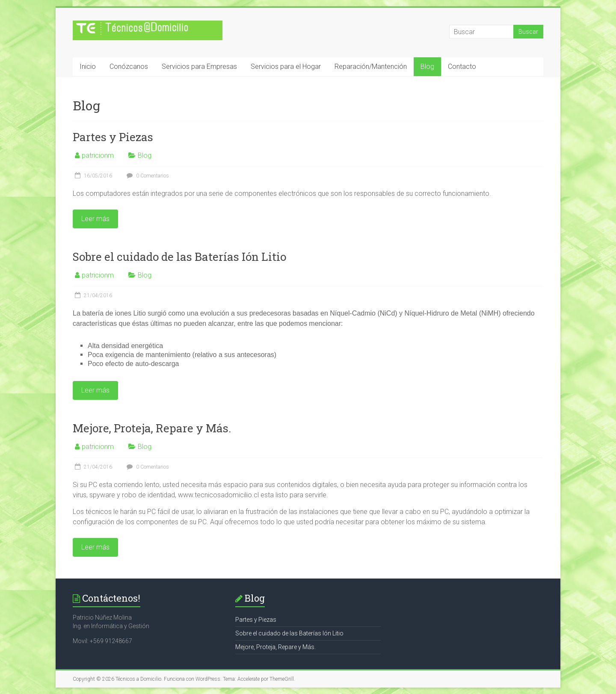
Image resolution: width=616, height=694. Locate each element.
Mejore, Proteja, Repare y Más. (152, 428)
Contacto (462, 66)
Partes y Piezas (113, 137)
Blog (427, 66)
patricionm (98, 155)
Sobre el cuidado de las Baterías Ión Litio (179, 257)
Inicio (88, 66)
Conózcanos (129, 66)
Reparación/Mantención (371, 66)
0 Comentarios (147, 176)
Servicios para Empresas (199, 66)
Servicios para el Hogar (286, 66)
